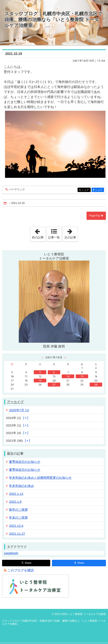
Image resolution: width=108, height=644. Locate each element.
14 (68, 376)
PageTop (95, 216)
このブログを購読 (21, 570)
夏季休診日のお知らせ (25, 462)
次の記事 (71, 233)
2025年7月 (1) (19, 410)
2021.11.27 (17, 534)
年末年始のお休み (21, 486)
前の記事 (39, 233)
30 (96, 384)
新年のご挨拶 (18, 510)
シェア (86, 190)
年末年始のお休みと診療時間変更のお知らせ (40, 478)
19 (40, 381)
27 (54, 384)
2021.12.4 (16, 526)
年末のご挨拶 (18, 517)
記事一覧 (54, 237)
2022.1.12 (16, 494)
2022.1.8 (15, 502)
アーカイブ (15, 402)
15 (82, 376)
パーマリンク (17, 190)
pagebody (11, 553)
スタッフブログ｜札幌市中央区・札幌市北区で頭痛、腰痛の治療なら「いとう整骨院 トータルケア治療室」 (53, 20)
